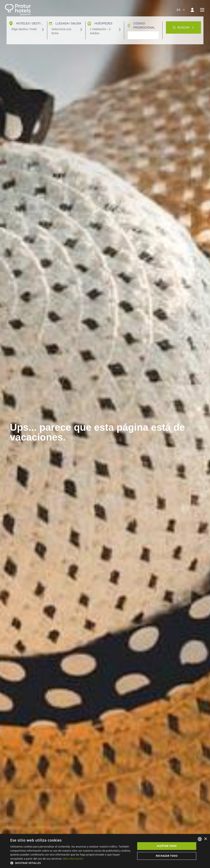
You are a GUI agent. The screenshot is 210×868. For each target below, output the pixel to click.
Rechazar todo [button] (167, 856)
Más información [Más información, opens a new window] (73, 859)
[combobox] (181, 10)
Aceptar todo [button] (167, 846)
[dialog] (105, 851)
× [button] (205, 839)
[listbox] (200, 839)
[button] (71, 863)
